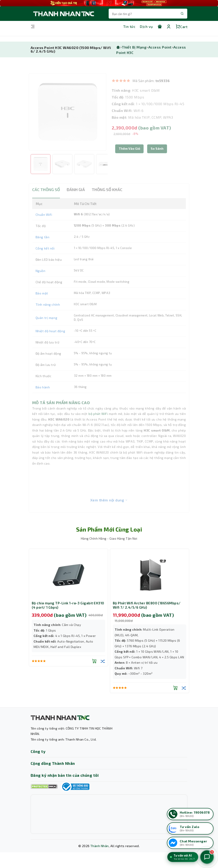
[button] (157, 159)
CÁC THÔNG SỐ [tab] (46, 200)
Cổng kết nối (45, 258)
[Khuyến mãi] (160, 27)
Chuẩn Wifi (44, 225)
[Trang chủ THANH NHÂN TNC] (63, 14)
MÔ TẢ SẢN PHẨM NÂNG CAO (61, 413)
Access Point (160, 47)
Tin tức (129, 26)
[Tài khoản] (169, 27)
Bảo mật (42, 303)
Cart (182, 27)
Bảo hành (43, 397)
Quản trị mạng (47, 328)
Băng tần (43, 247)
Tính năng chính (48, 315)
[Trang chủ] (118, 47)
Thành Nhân (100, 846)
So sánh (157, 159)
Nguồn (41, 281)
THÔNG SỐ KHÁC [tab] (107, 200)
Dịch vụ (146, 26)
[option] (68, 122)
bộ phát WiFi (98, 424)
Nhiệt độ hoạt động (50, 341)
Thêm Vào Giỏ (129, 159)
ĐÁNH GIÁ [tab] (76, 200)
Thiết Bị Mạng (134, 47)
